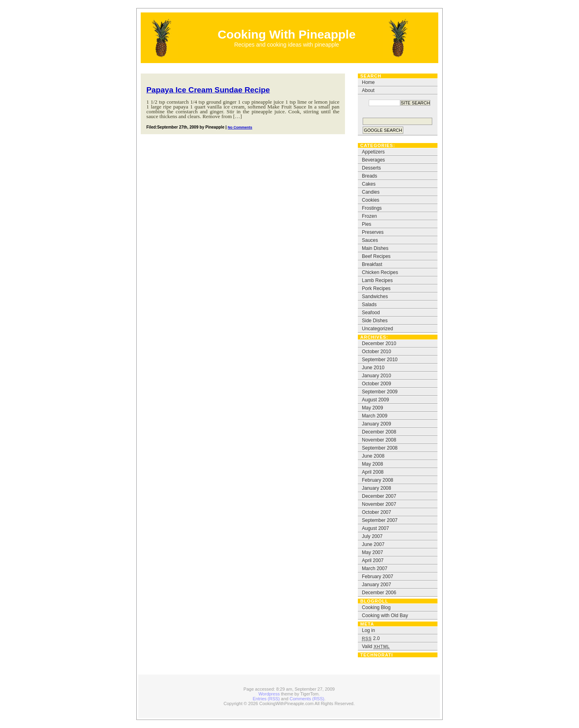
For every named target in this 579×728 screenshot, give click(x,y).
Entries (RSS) (266, 699)
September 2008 (380, 448)
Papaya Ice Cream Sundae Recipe (208, 90)
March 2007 (375, 568)
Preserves (373, 232)
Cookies (371, 200)
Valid (376, 646)
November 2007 (379, 504)
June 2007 (373, 544)
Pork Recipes (376, 288)
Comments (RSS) (307, 699)
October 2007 (377, 512)
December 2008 (379, 432)
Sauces (370, 240)
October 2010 (377, 352)
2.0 (371, 638)
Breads (370, 176)
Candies (371, 192)
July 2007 (372, 536)
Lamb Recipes (377, 280)
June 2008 (373, 456)
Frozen (369, 216)
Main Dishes (375, 248)
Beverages (373, 160)
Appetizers (373, 152)
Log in (369, 630)
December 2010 (379, 344)
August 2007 (375, 528)
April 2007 (373, 560)
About (368, 90)
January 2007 (377, 585)
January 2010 (377, 376)
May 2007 (373, 552)
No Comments (240, 127)
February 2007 (378, 577)
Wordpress (269, 694)
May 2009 (373, 408)
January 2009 (377, 424)
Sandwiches (375, 297)
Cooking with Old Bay (385, 616)
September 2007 (380, 520)
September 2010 (380, 360)
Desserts (371, 168)
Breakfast (372, 264)
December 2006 (379, 593)
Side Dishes (375, 321)
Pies (366, 224)
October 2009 (377, 384)
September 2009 (380, 392)
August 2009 (375, 400)
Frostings (372, 208)
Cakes (369, 184)
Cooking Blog (376, 607)
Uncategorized (377, 329)
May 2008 (373, 464)
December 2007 (379, 496)
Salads (369, 305)
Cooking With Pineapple (286, 34)
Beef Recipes (376, 256)
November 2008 (379, 440)
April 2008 (373, 472)
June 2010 (373, 368)
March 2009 (375, 416)
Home (368, 82)
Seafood (371, 313)
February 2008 (378, 480)
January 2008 (377, 488)
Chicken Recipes (380, 272)
